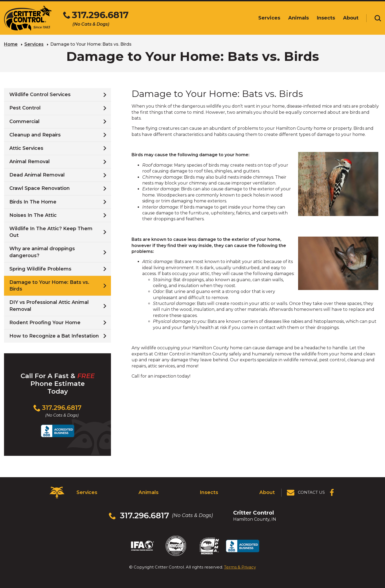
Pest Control (25, 108)
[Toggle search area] (378, 18)
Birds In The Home (33, 202)
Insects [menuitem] (326, 18)
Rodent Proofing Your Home (45, 323)
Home (11, 44)
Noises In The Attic (33, 215)
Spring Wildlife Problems (40, 269)
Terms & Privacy (240, 567)
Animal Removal (30, 162)
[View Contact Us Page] (306, 492)
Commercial (24, 121)
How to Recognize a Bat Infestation (54, 336)
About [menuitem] (351, 18)
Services (34, 44)
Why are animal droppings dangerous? (42, 252)
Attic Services (26, 148)
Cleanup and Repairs (35, 135)
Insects (209, 492)
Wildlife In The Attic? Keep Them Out (51, 232)
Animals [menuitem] (299, 18)
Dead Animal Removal (37, 175)
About (267, 492)
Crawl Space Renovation (40, 188)
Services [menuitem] (269, 18)
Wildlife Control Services (40, 95)
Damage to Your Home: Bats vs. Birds (49, 286)
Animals (149, 492)
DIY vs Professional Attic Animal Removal (49, 306)
